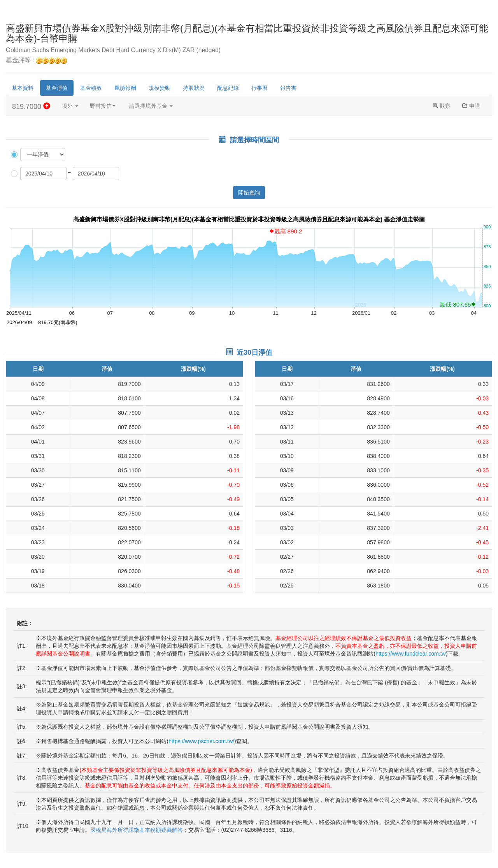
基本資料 (23, 88)
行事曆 (260, 88)
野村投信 (103, 106)
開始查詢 (249, 193)
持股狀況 (194, 88)
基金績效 (91, 88)
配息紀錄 (228, 88)
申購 (471, 106)
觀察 (442, 106)
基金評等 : (36, 60)
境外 (70, 106)
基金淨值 (57, 88)
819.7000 (31, 106)
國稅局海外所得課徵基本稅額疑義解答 (137, 830)
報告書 (288, 88)
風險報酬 (125, 88)
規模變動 (160, 88)
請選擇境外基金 (151, 106)
